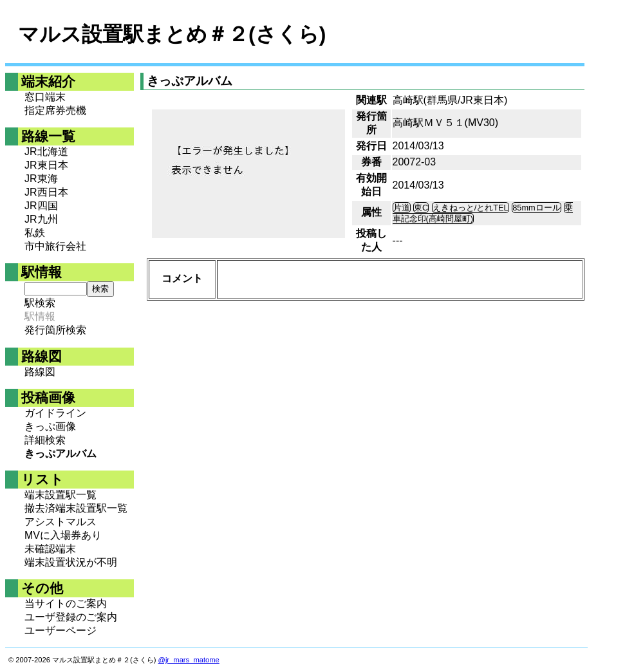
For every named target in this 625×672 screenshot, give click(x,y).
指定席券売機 (55, 110)
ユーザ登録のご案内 (71, 617)
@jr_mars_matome (189, 660)
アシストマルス (61, 522)
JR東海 (41, 179)
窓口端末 (45, 97)
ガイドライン (55, 413)
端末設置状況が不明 (71, 562)
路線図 (40, 372)
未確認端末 (50, 549)
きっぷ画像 (50, 426)
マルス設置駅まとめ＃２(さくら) (172, 34)
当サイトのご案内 (66, 603)
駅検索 (40, 303)
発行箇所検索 (55, 330)
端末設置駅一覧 (61, 495)
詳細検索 (45, 440)
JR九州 (41, 219)
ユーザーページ (61, 630)
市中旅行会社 (55, 246)
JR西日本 (46, 192)
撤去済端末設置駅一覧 (76, 508)
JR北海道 (46, 152)
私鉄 (35, 233)
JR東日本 (46, 165)
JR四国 (41, 206)
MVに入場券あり (63, 535)
